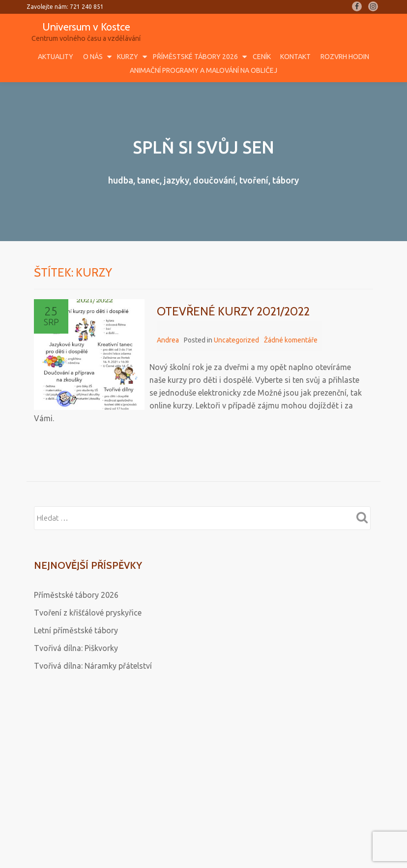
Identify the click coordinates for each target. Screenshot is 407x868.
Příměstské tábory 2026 (195, 57)
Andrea (168, 340)
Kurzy (128, 57)
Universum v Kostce (86, 27)
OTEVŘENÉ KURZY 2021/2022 (233, 311)
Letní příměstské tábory (76, 630)
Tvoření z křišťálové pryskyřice (88, 613)
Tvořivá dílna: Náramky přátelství (93, 666)
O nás (93, 57)
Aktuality (56, 57)
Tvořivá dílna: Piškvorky (76, 648)
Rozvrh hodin (345, 57)
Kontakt (295, 57)
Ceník (262, 57)
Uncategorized (236, 340)
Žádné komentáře (291, 340)
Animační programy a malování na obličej (203, 70)
